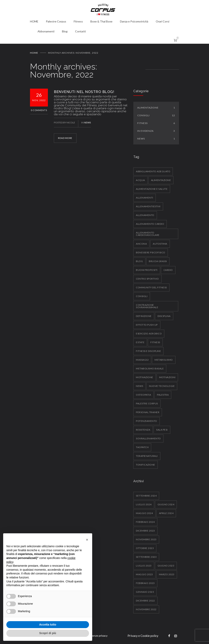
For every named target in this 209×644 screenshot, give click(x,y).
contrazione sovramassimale (147, 306)
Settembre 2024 (146, 496)
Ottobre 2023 (145, 548)
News (87, 123)
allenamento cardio (150, 224)
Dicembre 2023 (145, 531)
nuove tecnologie (162, 386)
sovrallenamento (148, 438)
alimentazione (161, 180)
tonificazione (146, 465)
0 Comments (39, 110)
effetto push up (147, 325)
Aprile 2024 (166, 513)
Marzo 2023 (167, 574)
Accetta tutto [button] (48, 625)
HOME (34, 21)
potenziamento (147, 421)
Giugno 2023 (166, 566)
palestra (163, 395)
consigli (142, 296)
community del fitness (151, 287)
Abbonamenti (46, 31)
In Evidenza (156, 131)
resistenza (143, 430)
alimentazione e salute (152, 189)
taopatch (142, 447)
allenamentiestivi (148, 206)
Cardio (168, 270)
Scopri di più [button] (48, 633)
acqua (140, 180)
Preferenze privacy (96, 636)
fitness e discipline (148, 351)
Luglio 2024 (144, 504)
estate (140, 342)
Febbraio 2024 (145, 522)
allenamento (145, 215)
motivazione (145, 377)
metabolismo (164, 360)
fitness (155, 342)
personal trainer (148, 412)
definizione (144, 316)
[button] (87, 540)
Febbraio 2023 (145, 583)
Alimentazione (156, 108)
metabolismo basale (150, 368)
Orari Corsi (163, 21)
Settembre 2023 (146, 557)
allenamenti (145, 198)
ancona (141, 244)
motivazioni (167, 377)
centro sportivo (147, 279)
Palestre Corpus (56, 21)
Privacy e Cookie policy (143, 636)
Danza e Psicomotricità (134, 21)
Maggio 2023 (144, 574)
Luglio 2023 (144, 566)
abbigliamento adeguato (153, 171)
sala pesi (162, 430)
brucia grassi (158, 261)
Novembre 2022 (146, 609)
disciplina (164, 316)
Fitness (78, 21)
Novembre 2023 (146, 539)
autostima (160, 244)
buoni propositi (147, 270)
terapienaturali (147, 456)
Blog (65, 31)
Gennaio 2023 (145, 592)
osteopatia (143, 395)
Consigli (156, 115)
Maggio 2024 (144, 513)
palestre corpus (147, 403)
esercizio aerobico (149, 334)
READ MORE (65, 138)
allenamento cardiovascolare (148, 234)
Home (34, 53)
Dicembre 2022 (145, 601)
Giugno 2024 (166, 504)
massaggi (142, 360)
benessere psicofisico (151, 252)
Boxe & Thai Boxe (101, 21)
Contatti (80, 31)
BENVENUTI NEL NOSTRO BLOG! (84, 92)
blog (139, 261)
